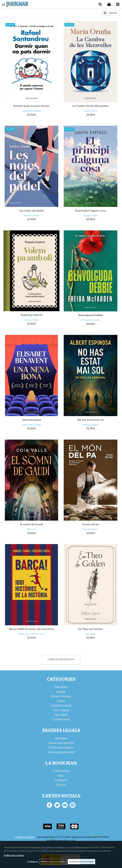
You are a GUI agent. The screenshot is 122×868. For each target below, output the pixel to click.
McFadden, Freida (91, 320)
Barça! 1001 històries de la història (31, 629)
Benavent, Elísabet (32, 425)
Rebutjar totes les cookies (53, 861)
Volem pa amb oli (31, 315)
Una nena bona (32, 420)
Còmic (61, 701)
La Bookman (61, 771)
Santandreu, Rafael (32, 111)
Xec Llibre (61, 715)
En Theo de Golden (91, 629)
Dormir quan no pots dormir (32, 106)
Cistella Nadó (61, 719)
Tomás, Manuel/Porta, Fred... (32, 634)
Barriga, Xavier (91, 529)
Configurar (33, 862)
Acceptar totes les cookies (81, 861)
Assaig (61, 691)
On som (61, 785)
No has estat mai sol (91, 420)
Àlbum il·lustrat (61, 696)
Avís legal (61, 738)
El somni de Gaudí (31, 524)
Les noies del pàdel (32, 210)
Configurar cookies (25, 837)
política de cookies (14, 855)
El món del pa (91, 524)
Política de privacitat (61, 752)
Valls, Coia (32, 529)
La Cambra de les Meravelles (91, 106)
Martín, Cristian (32, 215)
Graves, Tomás (31, 320)
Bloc (61, 775)
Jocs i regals (61, 710)
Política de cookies (61, 747)
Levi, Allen (91, 634)
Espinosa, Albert (91, 425)
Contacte (61, 780)
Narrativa (61, 687)
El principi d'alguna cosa (91, 210)
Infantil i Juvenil (61, 705)
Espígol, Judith (91, 215)
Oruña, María (91, 111)
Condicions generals (61, 743)
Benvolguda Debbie (91, 315)
